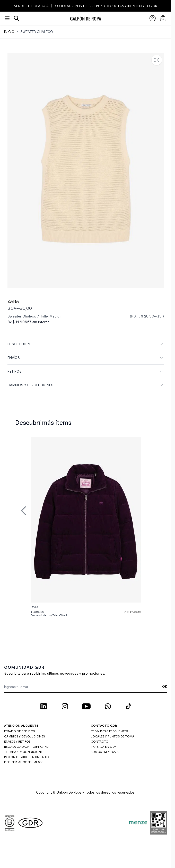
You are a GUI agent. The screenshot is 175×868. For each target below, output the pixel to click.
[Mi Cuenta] (153, 18)
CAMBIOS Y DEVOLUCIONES (24, 736)
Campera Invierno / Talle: (49, 615)
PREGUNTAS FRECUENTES (109, 731)
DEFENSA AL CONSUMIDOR (24, 762)
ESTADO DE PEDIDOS (19, 731)
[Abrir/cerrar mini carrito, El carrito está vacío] (163, 18)
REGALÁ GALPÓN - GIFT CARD (26, 747)
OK (165, 686)
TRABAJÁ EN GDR (104, 747)
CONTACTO (100, 741)
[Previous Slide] (24, 511)
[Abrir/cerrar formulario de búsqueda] (16, 18)
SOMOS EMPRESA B (105, 752)
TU (28, 6)
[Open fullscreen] (157, 60)
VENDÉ (20, 6)
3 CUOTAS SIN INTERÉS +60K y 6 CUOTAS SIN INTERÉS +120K (105, 6)
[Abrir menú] (7, 18)
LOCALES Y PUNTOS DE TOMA (113, 736)
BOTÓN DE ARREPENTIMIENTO (27, 757)
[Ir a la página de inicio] (86, 18)
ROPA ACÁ (40, 6)
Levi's (34, 607)
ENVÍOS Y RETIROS (17, 741)
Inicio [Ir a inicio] (9, 32)
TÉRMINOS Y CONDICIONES (24, 752)
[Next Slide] (147, 511)
